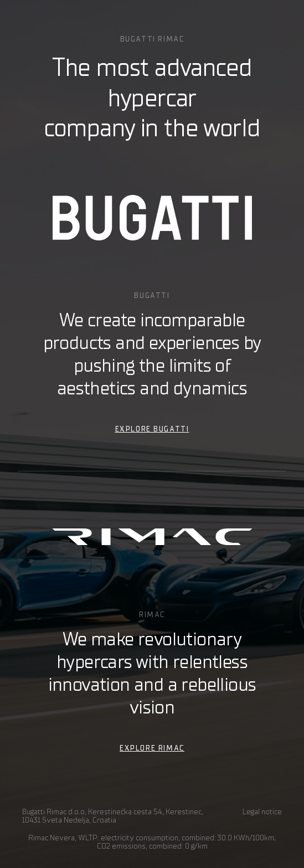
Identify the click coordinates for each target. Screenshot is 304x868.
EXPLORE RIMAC (152, 748)
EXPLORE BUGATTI (152, 429)
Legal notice (262, 812)
